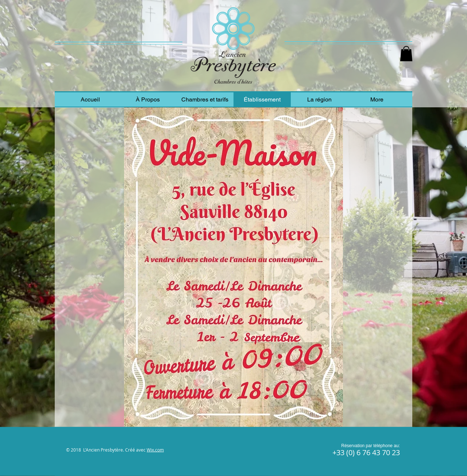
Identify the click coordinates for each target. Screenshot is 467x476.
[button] (406, 54)
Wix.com (155, 450)
